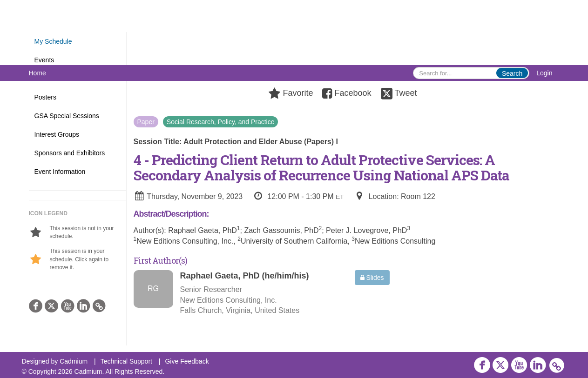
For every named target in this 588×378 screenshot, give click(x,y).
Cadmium (74, 361)
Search (512, 73)
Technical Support (126, 361)
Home (37, 73)
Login (544, 73)
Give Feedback (187, 361)
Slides (372, 278)
